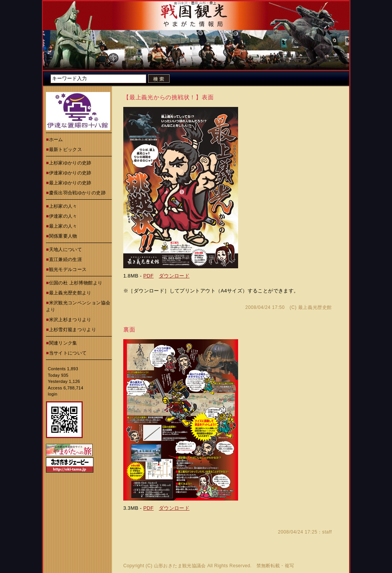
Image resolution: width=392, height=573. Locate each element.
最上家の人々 (63, 226)
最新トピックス (66, 149)
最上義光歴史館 (315, 307)
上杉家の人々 (63, 206)
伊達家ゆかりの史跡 (70, 173)
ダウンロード (174, 276)
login (53, 394)
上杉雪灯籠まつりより (73, 330)
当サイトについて (68, 353)
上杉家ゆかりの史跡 (70, 163)
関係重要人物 (63, 236)
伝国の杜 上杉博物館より (76, 283)
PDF (148, 276)
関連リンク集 (63, 343)
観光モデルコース (68, 269)
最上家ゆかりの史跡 (70, 183)
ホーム (56, 140)
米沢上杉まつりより (70, 320)
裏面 (129, 329)
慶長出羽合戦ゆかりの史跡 (77, 193)
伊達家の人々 (63, 216)
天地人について (66, 250)
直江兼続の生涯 (66, 259)
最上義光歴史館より (70, 293)
